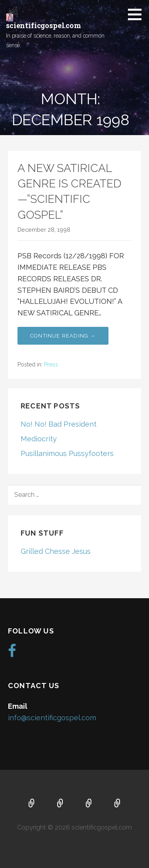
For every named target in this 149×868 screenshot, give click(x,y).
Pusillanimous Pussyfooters (67, 453)
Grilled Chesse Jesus (56, 551)
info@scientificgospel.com (52, 718)
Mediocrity (39, 439)
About (60, 804)
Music (89, 804)
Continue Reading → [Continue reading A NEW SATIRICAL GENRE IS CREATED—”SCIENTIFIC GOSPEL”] (63, 336)
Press (51, 364)
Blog (118, 804)
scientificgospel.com (44, 25)
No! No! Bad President (59, 424)
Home (32, 804)
